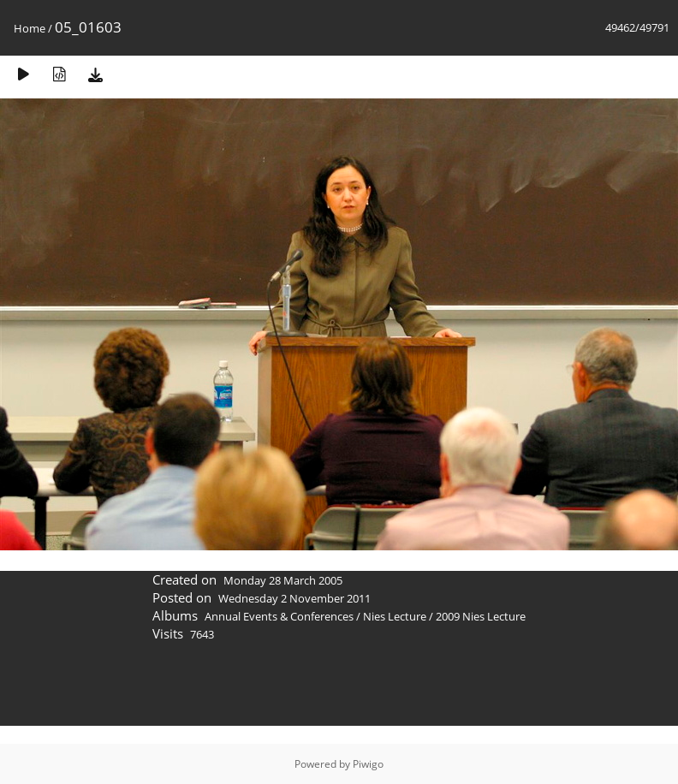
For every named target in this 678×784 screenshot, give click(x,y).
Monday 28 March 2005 (283, 580)
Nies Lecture (395, 616)
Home (30, 28)
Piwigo (368, 764)
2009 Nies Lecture (481, 616)
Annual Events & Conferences (279, 616)
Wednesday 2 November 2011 (294, 598)
